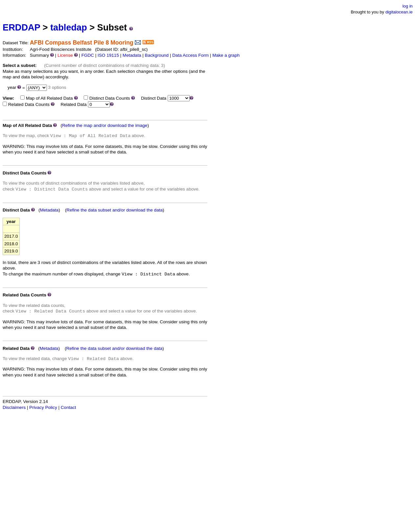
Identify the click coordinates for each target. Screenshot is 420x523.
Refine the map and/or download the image (105, 125)
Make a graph (226, 55)
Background (157, 55)
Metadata (132, 55)
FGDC (88, 55)
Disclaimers (14, 407)
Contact (68, 407)
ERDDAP (21, 27)
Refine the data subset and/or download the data (115, 210)
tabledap (69, 27)
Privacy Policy (43, 407)
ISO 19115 (108, 55)
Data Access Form (190, 55)
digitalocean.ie (399, 12)
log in (407, 6)
